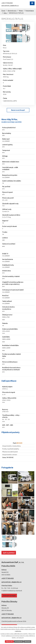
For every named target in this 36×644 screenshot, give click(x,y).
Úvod (3, 11)
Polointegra (30, 11)
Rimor (21, 11)
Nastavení (27, 641)
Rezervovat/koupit (18, 110)
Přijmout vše (9, 641)
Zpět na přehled (9, 553)
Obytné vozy (12, 11)
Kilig (5, 13)
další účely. (18, 631)
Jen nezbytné (19, 641)
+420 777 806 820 (7, 3)
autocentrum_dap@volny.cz (10, 6)
